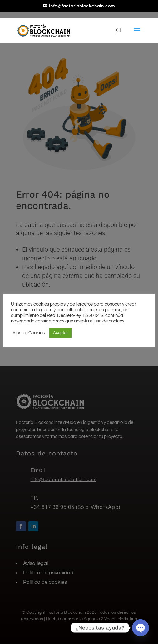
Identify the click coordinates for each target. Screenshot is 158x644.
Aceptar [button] (60, 333)
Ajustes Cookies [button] (29, 333)
